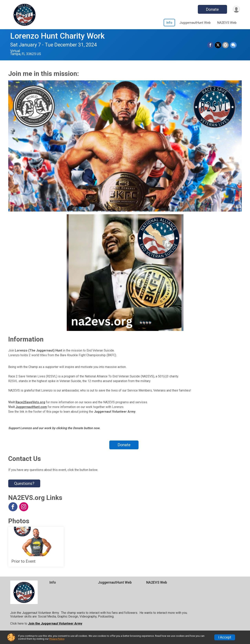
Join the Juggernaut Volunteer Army (55, 624)
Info (169, 23)
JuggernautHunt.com (31, 407)
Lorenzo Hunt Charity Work (57, 36)
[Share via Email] (226, 45)
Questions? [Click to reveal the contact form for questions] (24, 483)
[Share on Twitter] (218, 45)
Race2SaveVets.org (30, 402)
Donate (212, 9)
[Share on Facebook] (211, 45)
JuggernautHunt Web (195, 23)
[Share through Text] (233, 45)
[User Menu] (236, 9)
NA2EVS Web (227, 23)
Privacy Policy (57, 639)
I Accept (225, 637)
